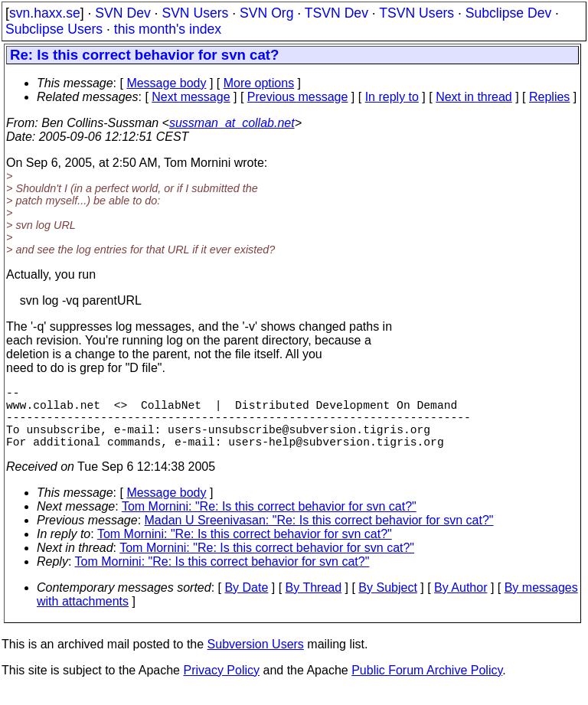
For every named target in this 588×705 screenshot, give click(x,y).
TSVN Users (416, 13)
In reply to (392, 97)
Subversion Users (256, 659)
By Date (246, 603)
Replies (549, 97)
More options (259, 83)
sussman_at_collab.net (232, 123)
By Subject (387, 603)
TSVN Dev (336, 13)
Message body (166, 83)
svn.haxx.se (45, 13)
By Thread (314, 603)
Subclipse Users (54, 29)
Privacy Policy (221, 685)
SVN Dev (122, 13)
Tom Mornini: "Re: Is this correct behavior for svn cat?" (269, 522)
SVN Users (195, 13)
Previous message (298, 97)
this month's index (168, 29)
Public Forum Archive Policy (427, 685)
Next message (191, 97)
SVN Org (266, 13)
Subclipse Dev (508, 13)
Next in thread (474, 97)
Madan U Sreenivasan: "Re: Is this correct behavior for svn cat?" (319, 535)
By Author (461, 603)
